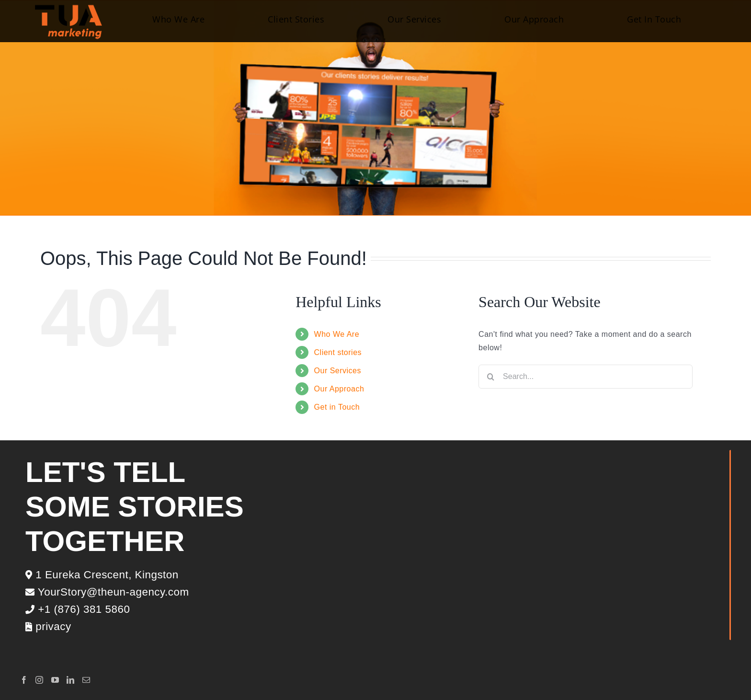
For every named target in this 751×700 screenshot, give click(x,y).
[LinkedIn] (71, 680)
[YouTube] (55, 680)
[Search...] (586, 377)
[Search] (490, 377)
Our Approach (339, 389)
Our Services (338, 371)
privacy (48, 626)
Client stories (338, 352)
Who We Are (337, 334)
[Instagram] (40, 680)
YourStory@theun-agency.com (107, 592)
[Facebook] (24, 680)
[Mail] (86, 680)
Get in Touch (337, 407)
